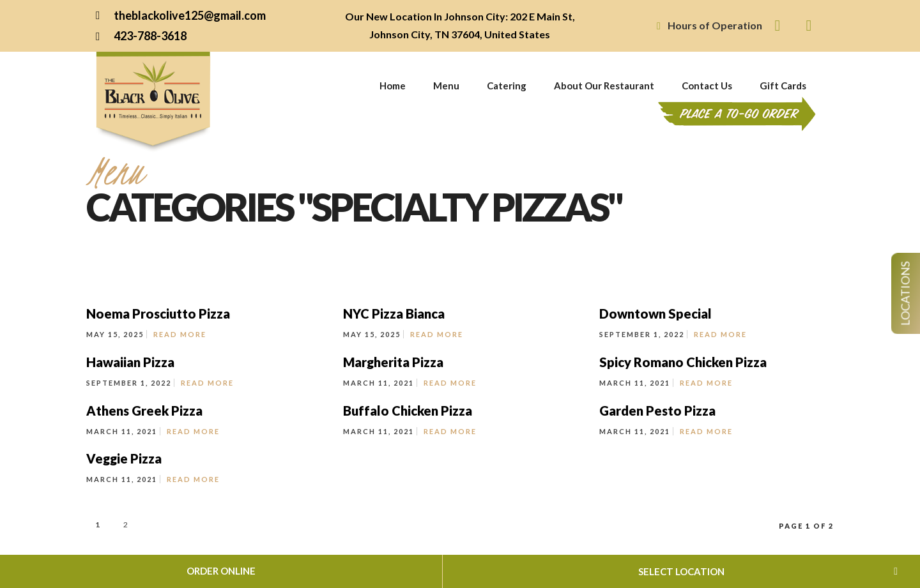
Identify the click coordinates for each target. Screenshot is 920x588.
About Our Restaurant (604, 86)
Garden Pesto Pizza (657, 411)
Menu (446, 86)
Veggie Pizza (124, 458)
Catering (507, 86)
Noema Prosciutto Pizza (158, 313)
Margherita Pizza (393, 362)
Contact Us (707, 86)
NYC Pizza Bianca (394, 313)
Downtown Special (655, 313)
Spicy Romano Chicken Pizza (683, 362)
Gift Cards (783, 86)
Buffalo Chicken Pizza (408, 411)
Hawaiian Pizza (130, 362)
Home (393, 86)
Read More (180, 334)
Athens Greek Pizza (144, 411)
